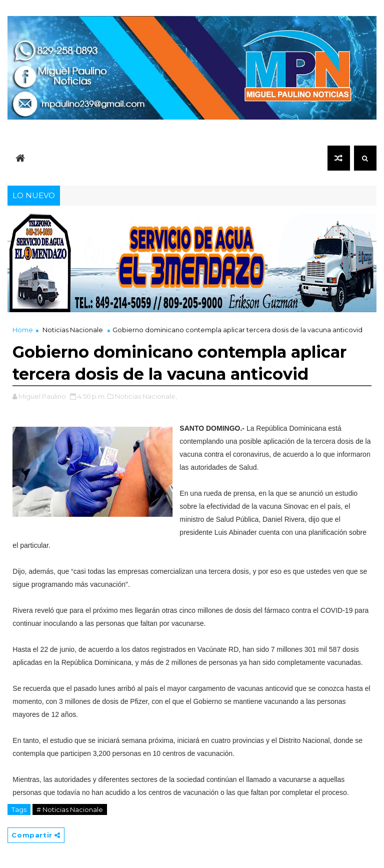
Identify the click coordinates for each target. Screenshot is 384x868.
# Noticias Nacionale (70, 809)
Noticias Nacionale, (146, 396)
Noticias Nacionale (73, 330)
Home (23, 330)
